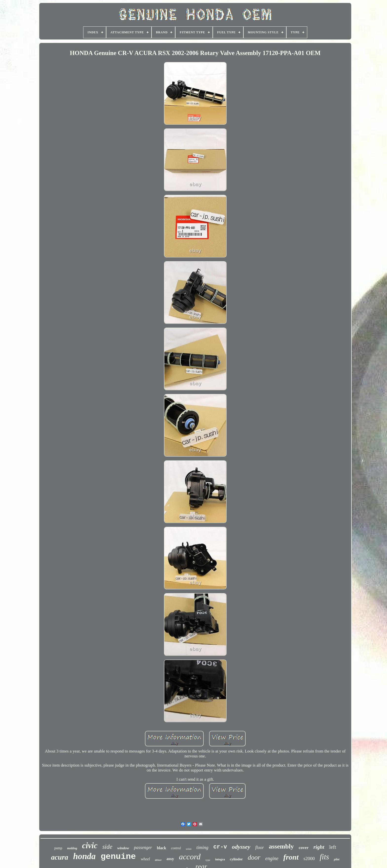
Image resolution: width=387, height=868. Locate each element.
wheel (145, 859)
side (107, 847)
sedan (189, 849)
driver (158, 860)
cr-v (220, 847)
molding (72, 848)
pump (58, 848)
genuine (118, 857)
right (319, 847)
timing (203, 847)
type (208, 860)
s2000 (309, 858)
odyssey (241, 847)
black (162, 848)
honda (84, 856)
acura (60, 857)
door (254, 857)
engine (272, 858)
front (291, 857)
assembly (281, 846)
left (333, 847)
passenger (143, 848)
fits (324, 857)
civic (90, 846)
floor (260, 848)
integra (220, 859)
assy (170, 859)
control (176, 848)
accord (190, 857)
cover (304, 848)
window (123, 848)
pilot (337, 859)
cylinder (236, 859)
